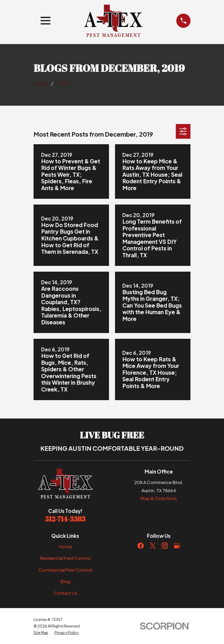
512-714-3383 (65, 519)
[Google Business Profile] (177, 546)
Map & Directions (159, 498)
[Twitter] (153, 546)
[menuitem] (41, 633)
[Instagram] (165, 546)
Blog (65, 581)
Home (65, 546)
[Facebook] (141, 546)
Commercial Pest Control (65, 570)
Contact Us (65, 593)
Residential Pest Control (65, 558)
